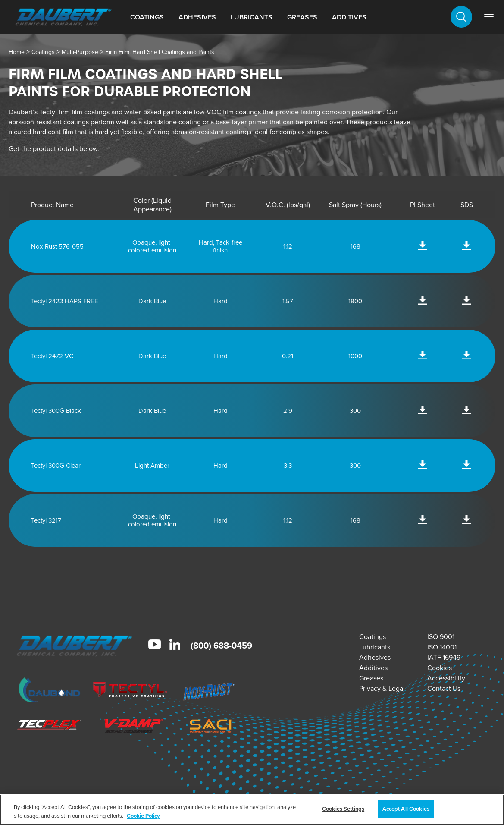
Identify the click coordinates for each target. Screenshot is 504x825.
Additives (349, 17)
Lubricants (252, 17)
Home (17, 52)
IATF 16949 (444, 657)
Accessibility (446, 678)
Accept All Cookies (406, 809)
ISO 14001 (442, 647)
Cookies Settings (343, 809)
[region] (252, 810)
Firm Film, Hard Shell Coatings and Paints (160, 52)
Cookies (440, 668)
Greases (302, 17)
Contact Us (444, 688)
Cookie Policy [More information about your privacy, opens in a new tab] (143, 816)
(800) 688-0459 (221, 646)
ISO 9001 (441, 637)
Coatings (147, 17)
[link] (489, 17)
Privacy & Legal (382, 688)
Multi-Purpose (80, 52)
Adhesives (197, 17)
